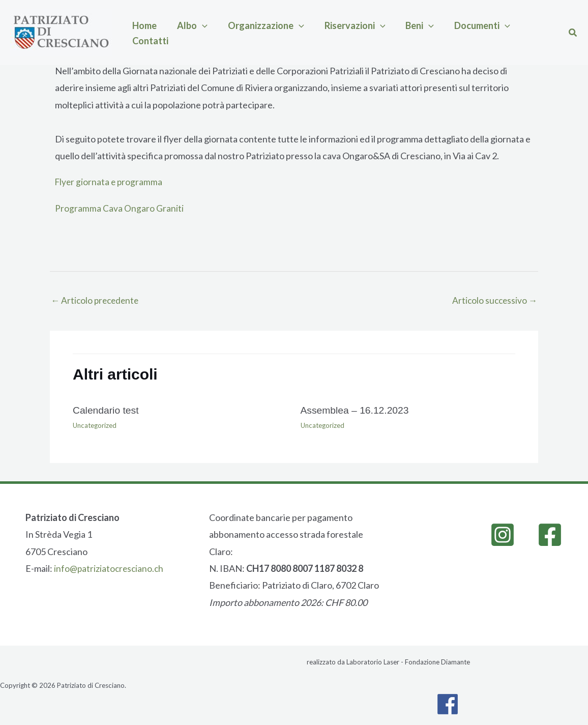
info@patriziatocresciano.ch (110, 569)
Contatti (482, 33)
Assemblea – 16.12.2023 (357, 411)
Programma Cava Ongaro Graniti (119, 208)
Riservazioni (319, 33)
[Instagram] (503, 535)
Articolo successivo (493, 301)
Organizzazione (241, 33)
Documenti (426, 33)
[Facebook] (550, 535)
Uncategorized (96, 426)
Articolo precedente (97, 301)
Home (139, 33)
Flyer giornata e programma (110, 182)
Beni (374, 33)
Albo (177, 33)
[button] (187, 33)
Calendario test (107, 411)
